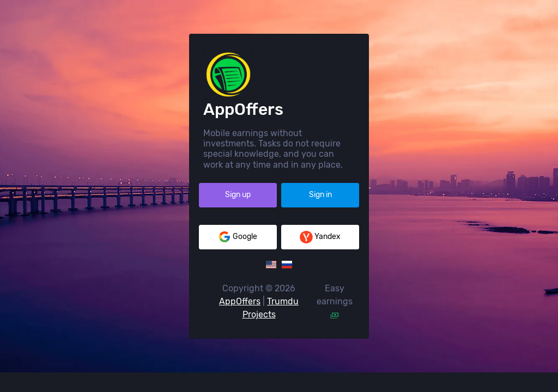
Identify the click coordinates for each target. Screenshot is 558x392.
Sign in (320, 204)
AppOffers (240, 311)
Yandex (320, 247)
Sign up (238, 204)
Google (238, 247)
